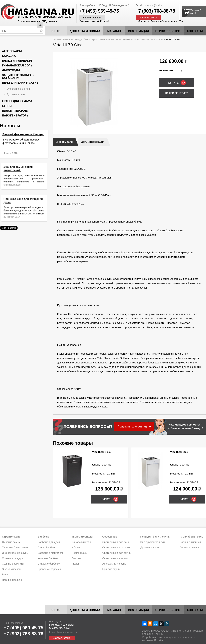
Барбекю (9, 56)
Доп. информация (93, 142)
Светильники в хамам (115, 558)
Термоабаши (80, 553)
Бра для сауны (111, 569)
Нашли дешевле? (176, 93)
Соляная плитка (189, 547)
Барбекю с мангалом (50, 553)
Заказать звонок (148, 18)
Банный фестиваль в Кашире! (23, 134)
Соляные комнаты (13, 564)
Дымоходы (11, 70)
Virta (153, 39)
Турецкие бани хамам (15, 547)
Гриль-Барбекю (47, 547)
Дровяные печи (16, 94)
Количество (167, 70)
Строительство (168, 31)
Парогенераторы (16, 115)
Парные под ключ (13, 580)
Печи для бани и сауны (85, 39)
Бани (5, 574)
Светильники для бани (116, 542)
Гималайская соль (17, 65)
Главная (57, 39)
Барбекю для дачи (49, 542)
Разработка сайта (153, 637)
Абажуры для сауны (114, 564)
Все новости (9, 228)
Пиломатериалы (15, 111)
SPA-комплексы (11, 569)
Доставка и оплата (85, 31)
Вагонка (77, 558)
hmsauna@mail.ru (154, 5)
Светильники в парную (116, 547)
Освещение (110, 537)
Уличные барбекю (48, 558)
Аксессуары (12, 51)
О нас (56, 31)
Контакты (195, 31)
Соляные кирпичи (190, 542)
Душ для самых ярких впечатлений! (20, 171)
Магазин (114, 31)
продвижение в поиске (180, 637)
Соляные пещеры (13, 558)
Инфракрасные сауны (15, 553)
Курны (7, 106)
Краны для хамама (17, 101)
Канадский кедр (81, 542)
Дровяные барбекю (49, 569)
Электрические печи (109, 39)
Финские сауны (11, 542)
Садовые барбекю (49, 564)
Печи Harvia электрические (135, 39)
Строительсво (11, 537)
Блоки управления (17, 61)
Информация (64, 142)
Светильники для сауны (117, 553)
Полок (76, 564)
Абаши (76, 547)
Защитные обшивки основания (18, 76)
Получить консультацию (134, 426)
